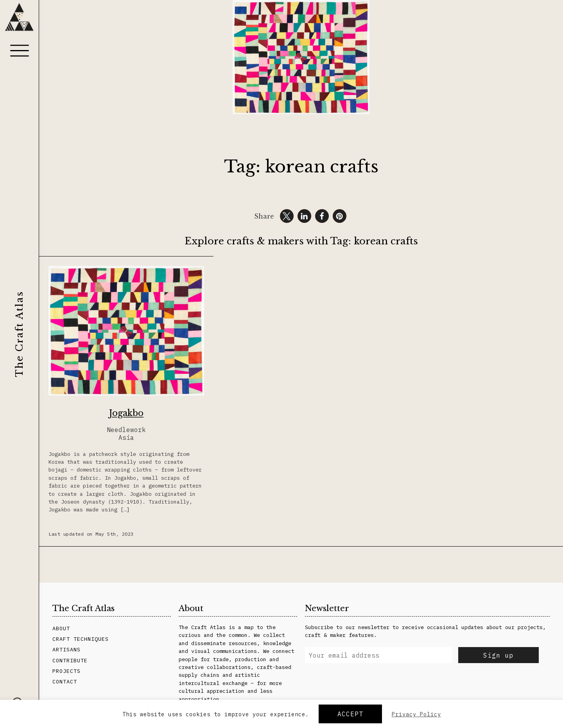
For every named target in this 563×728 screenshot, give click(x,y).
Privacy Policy (416, 714)
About (61, 628)
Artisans (66, 649)
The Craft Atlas (19, 334)
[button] (287, 216)
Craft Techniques (81, 639)
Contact (65, 681)
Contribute (70, 660)
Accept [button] (350, 714)
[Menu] (20, 50)
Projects (66, 671)
